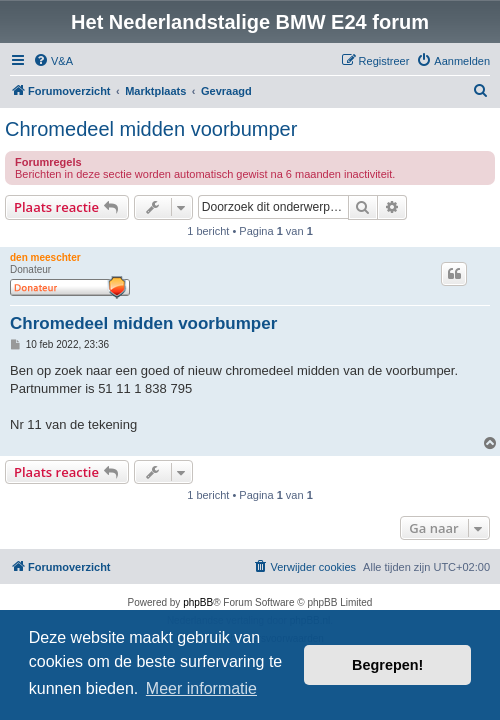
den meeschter (45, 257)
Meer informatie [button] (201, 688)
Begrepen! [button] (387, 665)
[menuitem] (53, 61)
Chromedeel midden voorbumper (151, 129)
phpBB (198, 602)
